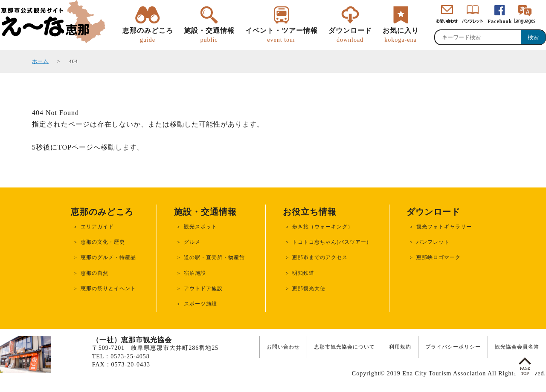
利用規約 (400, 347)
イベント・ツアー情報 (282, 35)
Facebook (500, 21)
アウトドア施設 (203, 288)
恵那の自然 (94, 273)
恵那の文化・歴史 (103, 242)
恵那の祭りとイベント (108, 288)
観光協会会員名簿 (517, 347)
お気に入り (401, 35)
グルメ (192, 242)
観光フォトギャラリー (444, 227)
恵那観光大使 (309, 288)
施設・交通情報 (209, 35)
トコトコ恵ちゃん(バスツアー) (330, 242)
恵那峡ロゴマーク (439, 257)
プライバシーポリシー (453, 347)
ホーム (40, 61)
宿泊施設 (195, 273)
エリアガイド (97, 227)
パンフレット (433, 242)
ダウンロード (350, 35)
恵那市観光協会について (344, 347)
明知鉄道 (303, 273)
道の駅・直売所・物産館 (214, 257)
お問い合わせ (283, 347)
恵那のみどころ (148, 35)
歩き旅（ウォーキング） (323, 227)
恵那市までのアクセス (320, 257)
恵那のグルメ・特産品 (108, 257)
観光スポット (200, 227)
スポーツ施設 (200, 304)
